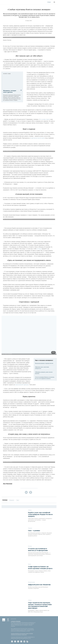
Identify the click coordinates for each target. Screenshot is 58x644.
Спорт (18, 500)
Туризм (29, 564)
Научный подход (31, 582)
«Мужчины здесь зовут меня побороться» (42, 368)
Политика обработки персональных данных (20, 633)
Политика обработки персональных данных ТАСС (22, 634)
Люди (49, 2)
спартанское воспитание (37, 138)
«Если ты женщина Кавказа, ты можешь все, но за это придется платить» (45, 378)
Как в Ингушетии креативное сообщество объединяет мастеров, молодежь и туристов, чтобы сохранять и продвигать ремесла (40, 534)
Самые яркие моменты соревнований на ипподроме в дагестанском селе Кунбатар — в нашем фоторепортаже (40, 520)
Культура (30, 546)
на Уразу (39, 249)
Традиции (30, 528)
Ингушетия (12, 500)
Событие (30, 510)
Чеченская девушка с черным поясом (44, 363)
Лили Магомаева (8, 484)
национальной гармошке (22, 385)
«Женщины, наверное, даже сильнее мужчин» (44, 373)
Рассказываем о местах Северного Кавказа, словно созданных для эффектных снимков (39, 571)
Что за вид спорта (45, 119)
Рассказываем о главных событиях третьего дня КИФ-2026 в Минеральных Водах (39, 611)
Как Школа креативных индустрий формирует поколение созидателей (38, 588)
